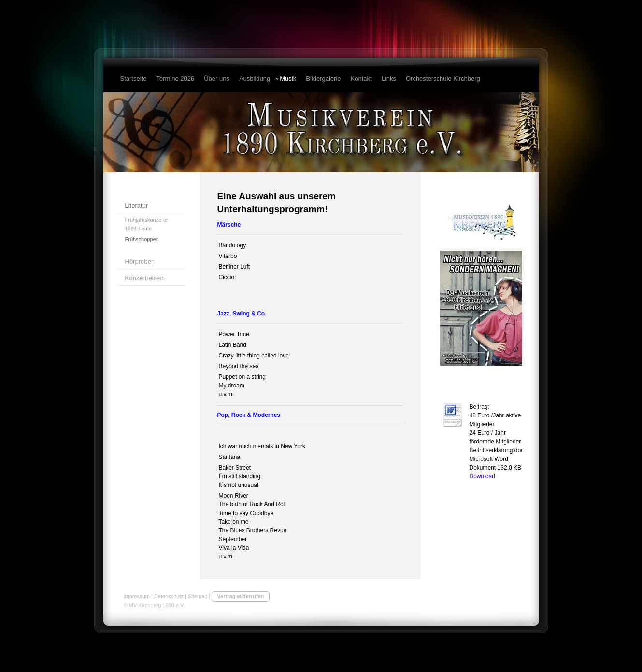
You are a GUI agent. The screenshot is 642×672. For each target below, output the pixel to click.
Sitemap (198, 596)
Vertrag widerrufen (240, 596)
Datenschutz (169, 596)
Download (482, 476)
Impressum (137, 596)
